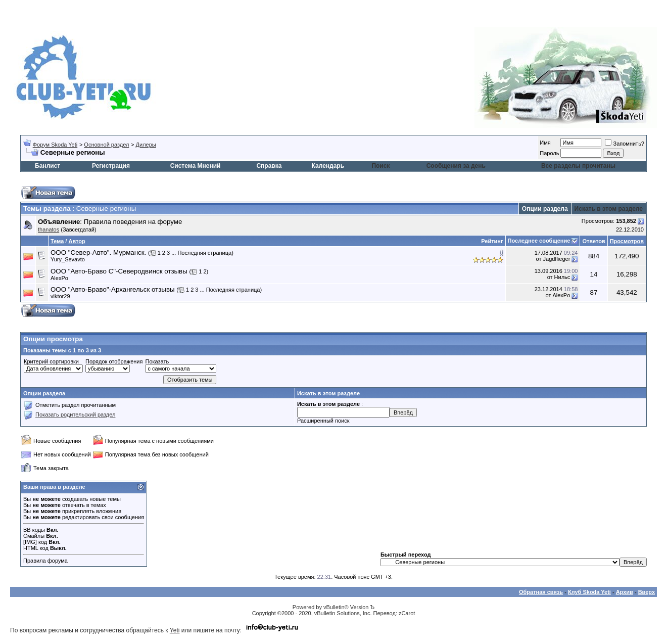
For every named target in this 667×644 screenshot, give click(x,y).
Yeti (175, 630)
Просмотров (627, 241)
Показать (157, 361)
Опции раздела (545, 209)
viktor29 (60, 296)
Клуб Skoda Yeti (589, 592)
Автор (77, 241)
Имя (545, 143)
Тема (57, 241)
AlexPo (59, 278)
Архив (625, 592)
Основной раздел (106, 145)
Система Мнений (196, 166)
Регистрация (111, 166)
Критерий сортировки (51, 361)
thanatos (49, 229)
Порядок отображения (114, 361)
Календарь (328, 166)
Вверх (647, 592)
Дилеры (146, 145)
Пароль (549, 153)
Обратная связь (541, 592)
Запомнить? (625, 144)
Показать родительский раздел (75, 415)
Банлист (47, 166)
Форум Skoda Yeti (55, 145)
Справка (269, 166)
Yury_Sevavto (68, 259)
